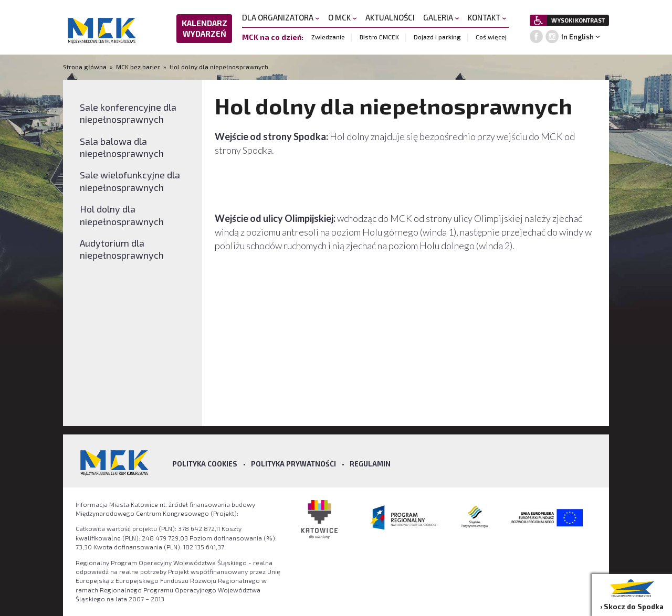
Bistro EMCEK (379, 37)
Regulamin (370, 464)
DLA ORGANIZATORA (281, 17)
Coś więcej (491, 37)
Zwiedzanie (328, 37)
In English (577, 37)
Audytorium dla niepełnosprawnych (122, 249)
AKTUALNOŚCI (390, 17)
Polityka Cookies (205, 464)
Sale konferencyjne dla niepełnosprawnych (128, 113)
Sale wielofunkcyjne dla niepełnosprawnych (130, 181)
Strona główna (86, 67)
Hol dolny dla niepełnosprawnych (219, 67)
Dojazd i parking (437, 37)
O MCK (343, 17)
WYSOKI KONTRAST (578, 20)
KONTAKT (487, 17)
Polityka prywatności (293, 464)
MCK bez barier (138, 67)
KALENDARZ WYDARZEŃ (204, 28)
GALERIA (441, 17)
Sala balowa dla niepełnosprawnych (122, 147)
